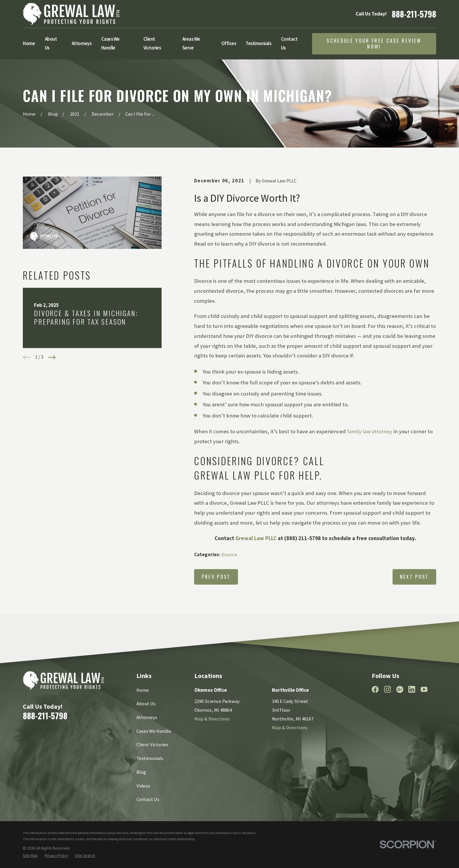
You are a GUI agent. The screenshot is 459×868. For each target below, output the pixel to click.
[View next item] (52, 357)
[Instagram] (387, 689)
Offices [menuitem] (229, 43)
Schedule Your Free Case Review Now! (374, 43)
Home (143, 690)
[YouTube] (424, 689)
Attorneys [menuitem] (82, 43)
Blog (141, 772)
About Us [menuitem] (51, 43)
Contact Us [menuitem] (289, 43)
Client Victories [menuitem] (152, 43)
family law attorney (370, 431)
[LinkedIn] (412, 689)
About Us (146, 704)
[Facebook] (375, 689)
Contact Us (148, 799)
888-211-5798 (414, 14)
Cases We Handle (154, 731)
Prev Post (216, 577)
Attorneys (147, 717)
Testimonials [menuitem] (258, 43)
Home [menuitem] (29, 43)
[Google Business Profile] (400, 689)
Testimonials (150, 758)
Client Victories (152, 745)
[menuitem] (30, 856)
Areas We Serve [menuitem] (191, 43)
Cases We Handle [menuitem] (111, 43)
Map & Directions (212, 719)
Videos (143, 786)
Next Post (414, 577)
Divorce (229, 555)
